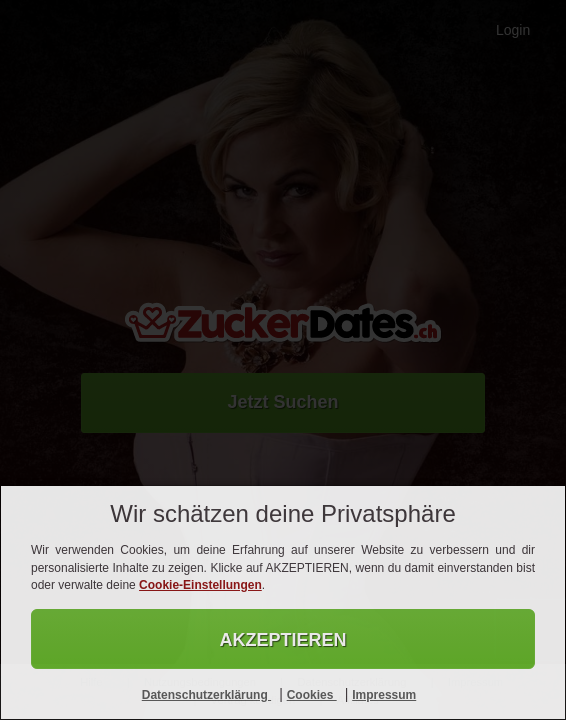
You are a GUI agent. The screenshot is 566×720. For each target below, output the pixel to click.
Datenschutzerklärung (206, 695)
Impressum (384, 695)
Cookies (312, 695)
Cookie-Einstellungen (200, 585)
